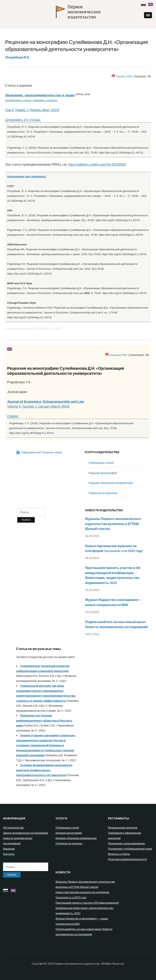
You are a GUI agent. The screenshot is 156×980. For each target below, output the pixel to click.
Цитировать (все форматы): (27, 176)
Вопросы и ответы (119, 854)
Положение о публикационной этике (130, 849)
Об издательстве (13, 828)
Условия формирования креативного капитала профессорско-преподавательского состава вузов (44, 770)
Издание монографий (103, 473)
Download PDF (118, 355)
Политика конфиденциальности (127, 859)
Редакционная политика (122, 828)
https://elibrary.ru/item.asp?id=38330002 (97, 165)
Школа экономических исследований (25, 833)
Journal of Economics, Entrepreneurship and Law (45, 402)
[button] (148, 15)
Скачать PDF (124, 76)
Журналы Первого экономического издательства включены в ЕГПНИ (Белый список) (113, 524)
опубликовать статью (18, 100)
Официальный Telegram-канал (39, 452)
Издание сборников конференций (111, 483)
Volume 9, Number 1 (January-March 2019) (38, 406)
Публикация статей (101, 463)
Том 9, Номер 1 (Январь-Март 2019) (32, 110)
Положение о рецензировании (126, 843)
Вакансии (9, 849)
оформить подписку (45, 100)
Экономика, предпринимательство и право (40, 95)
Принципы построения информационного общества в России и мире (44, 720)
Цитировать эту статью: (23, 120)
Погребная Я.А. (17, 57)
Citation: (13, 416)
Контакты (9, 854)
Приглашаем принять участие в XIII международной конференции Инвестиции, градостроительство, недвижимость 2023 (87, 908)
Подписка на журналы (103, 493)
